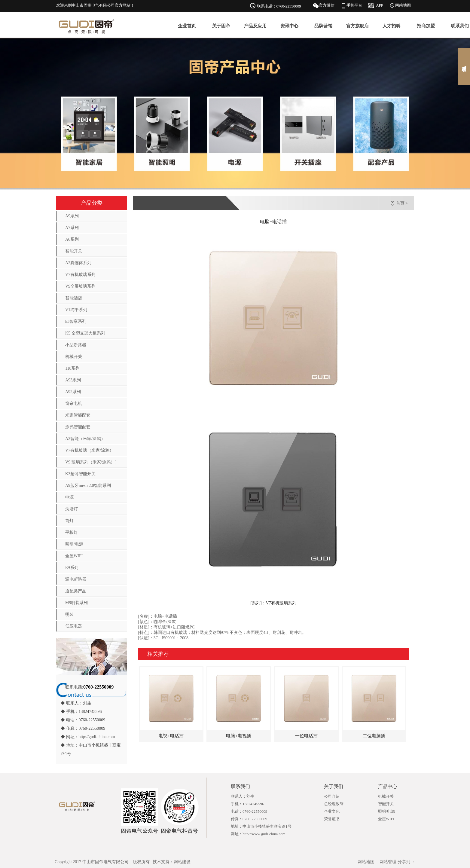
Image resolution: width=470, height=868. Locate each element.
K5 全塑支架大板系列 (85, 333)
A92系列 (73, 392)
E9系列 (72, 568)
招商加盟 (426, 26)
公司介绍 (332, 796)
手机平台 (354, 5)
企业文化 (332, 811)
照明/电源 (74, 544)
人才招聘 (392, 26)
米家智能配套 (78, 415)
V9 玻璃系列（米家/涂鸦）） (92, 462)
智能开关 (74, 251)
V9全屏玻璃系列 (80, 286)
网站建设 (182, 862)
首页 (400, 203)
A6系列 (72, 239)
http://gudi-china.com (97, 737)
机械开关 (74, 357)
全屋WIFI (74, 556)
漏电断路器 (76, 579)
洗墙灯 (72, 509)
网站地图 (403, 5)
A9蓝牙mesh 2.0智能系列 (88, 486)
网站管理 (388, 862)
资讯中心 (289, 26)
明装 (69, 614)
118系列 (72, 368)
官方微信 (327, 5)
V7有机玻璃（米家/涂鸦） (89, 450)
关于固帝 (221, 26)
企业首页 (187, 26)
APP (380, 5)
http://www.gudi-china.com (264, 834)
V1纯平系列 (76, 310)
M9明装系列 (76, 603)
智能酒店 (74, 298)
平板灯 (72, 532)
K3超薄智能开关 (80, 474)
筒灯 (69, 521)
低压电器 (74, 626)
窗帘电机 (74, 403)
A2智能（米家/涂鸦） (85, 439)
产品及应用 (255, 26)
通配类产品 (76, 591)
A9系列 (72, 216)
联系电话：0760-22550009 (279, 6)
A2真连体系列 (78, 263)
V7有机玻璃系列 (80, 275)
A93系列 (73, 380)
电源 (69, 497)
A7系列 (72, 228)
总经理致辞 (334, 804)
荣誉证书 (332, 819)
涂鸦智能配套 (78, 427)
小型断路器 (76, 345)
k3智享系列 (76, 321)
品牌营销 (323, 26)
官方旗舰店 (357, 26)
